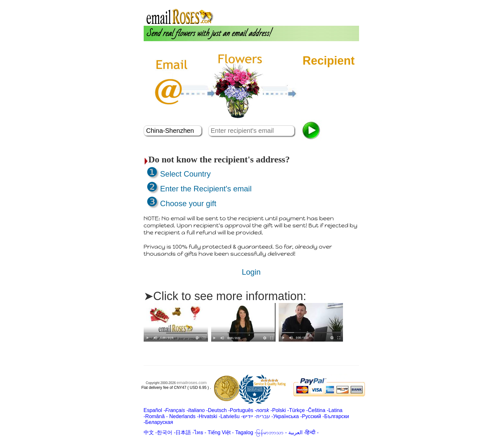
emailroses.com (192, 383)
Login (313, 3)
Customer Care (340, 3)
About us (294, 3)
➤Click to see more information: (225, 296)
